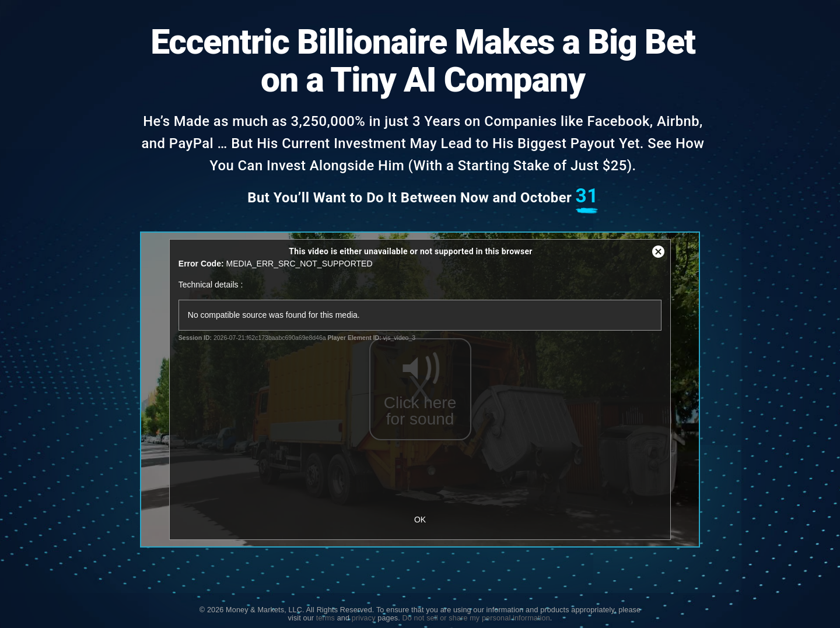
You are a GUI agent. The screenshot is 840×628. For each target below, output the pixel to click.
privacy (364, 618)
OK (420, 520)
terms (325, 618)
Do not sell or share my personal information (476, 618)
